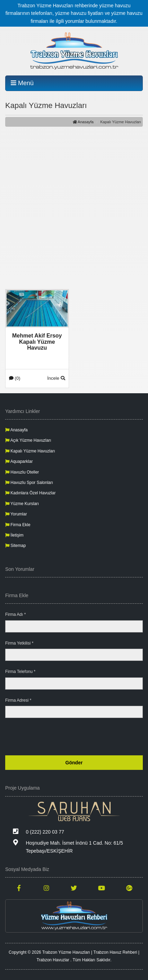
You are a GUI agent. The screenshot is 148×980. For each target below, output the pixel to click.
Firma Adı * (15, 614)
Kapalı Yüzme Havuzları (30, 451)
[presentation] (90, 737)
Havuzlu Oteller (22, 472)
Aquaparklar (19, 461)
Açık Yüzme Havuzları (28, 440)
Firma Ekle (18, 525)
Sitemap (15, 546)
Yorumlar (16, 514)
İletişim (14, 535)
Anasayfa (83, 122)
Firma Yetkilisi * (19, 643)
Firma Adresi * (18, 700)
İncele (56, 378)
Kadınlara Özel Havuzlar (30, 493)
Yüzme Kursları (22, 504)
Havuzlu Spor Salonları (29, 483)
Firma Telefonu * (20, 672)
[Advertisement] (74, 208)
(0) (15, 378)
